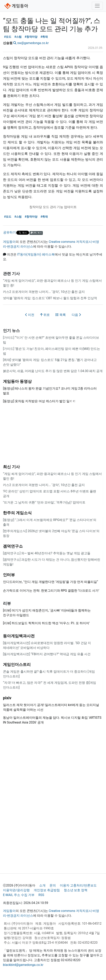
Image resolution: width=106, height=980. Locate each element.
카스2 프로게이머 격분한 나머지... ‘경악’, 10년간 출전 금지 (44, 292)
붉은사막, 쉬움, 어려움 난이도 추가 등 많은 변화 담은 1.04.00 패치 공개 (53, 371)
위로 (45, 315)
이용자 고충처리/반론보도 (78, 885)
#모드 (8, 37)
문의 (53, 885)
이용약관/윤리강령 (16, 890)
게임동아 (9, 242)
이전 (30, 315)
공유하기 (10, 232)
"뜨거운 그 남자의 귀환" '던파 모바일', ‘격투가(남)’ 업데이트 (44, 502)
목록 (61, 315)
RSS (41, 895)
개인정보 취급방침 (47, 890)
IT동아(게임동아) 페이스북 (36, 254)
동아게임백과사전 (19, 636)
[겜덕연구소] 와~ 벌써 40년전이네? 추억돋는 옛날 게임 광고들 (47, 553)
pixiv (7, 698)
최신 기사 (11, 467)
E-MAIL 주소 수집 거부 (19, 895)
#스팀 (18, 37)
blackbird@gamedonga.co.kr (23, 965)
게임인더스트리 (17, 665)
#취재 (44, 37)
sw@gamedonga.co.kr (33, 43)
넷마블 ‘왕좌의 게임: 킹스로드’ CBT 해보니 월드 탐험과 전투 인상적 (50, 298)
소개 (42, 885)
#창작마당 (31, 37)
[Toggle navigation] (97, 6)
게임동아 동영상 (17, 381)
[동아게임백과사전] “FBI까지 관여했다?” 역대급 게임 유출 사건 (47, 654)
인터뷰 (9, 575)
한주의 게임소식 (17, 513)
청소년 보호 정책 (76, 890)
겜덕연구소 (13, 546)
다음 (76, 315)
